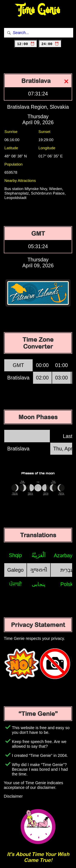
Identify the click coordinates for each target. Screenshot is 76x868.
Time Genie (38, 10)
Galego (16, 570)
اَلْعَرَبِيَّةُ (39, 555)
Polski (67, 584)
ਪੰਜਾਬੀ (16, 584)
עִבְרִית (67, 570)
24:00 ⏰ (50, 44)
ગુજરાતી (39, 570)
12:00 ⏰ (26, 44)
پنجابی (39, 584)
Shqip (15, 555)
